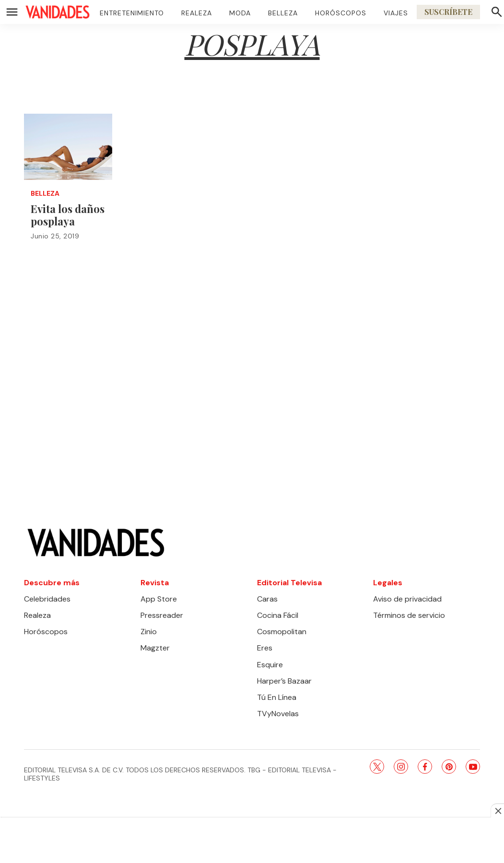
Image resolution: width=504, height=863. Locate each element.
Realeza (197, 13)
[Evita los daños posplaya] (68, 147)
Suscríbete (448, 12)
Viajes (396, 13)
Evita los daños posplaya (68, 215)
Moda (240, 13)
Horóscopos (341, 13)
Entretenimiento (132, 13)
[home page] (58, 12)
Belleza (283, 13)
